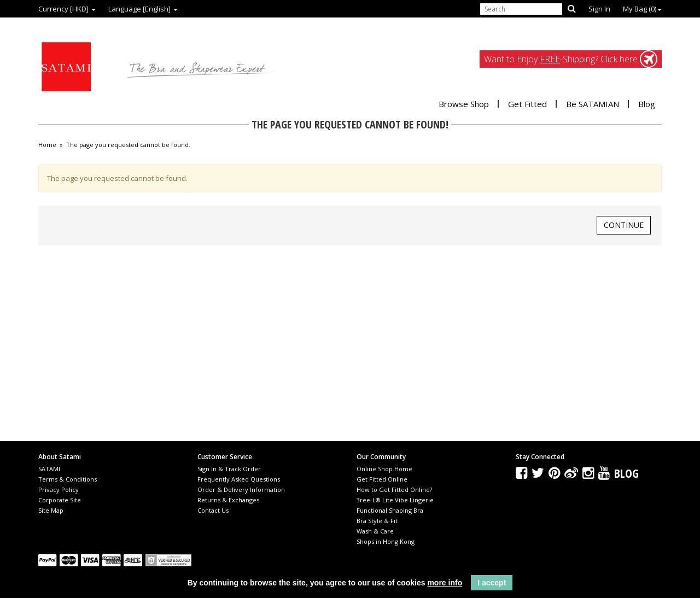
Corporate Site (60, 500)
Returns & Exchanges (228, 500)
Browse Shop (464, 104)
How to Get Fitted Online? (394, 489)
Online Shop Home (384, 469)
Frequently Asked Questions (239, 479)
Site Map (51, 510)
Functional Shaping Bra (390, 510)
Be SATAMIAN (593, 104)
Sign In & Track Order (229, 469)
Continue (624, 225)
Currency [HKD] (67, 9)
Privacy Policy (59, 489)
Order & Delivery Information (241, 489)
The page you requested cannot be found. (128, 145)
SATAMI (49, 469)
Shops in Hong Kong (386, 541)
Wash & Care (375, 531)
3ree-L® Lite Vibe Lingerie (395, 500)
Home (47, 145)
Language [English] (143, 9)
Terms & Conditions (68, 479)
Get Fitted (527, 104)
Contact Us (213, 510)
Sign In (599, 9)
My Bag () (642, 9)
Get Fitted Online (382, 479)
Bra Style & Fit (377, 521)
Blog (647, 104)
